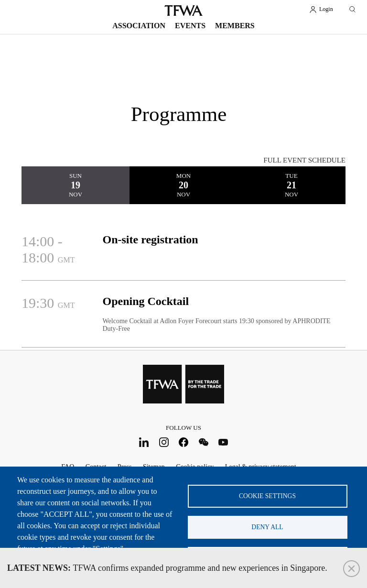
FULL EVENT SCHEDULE (304, 160)
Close (351, 569)
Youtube (223, 442)
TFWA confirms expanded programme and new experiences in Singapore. (167, 568)
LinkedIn (144, 442)
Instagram (164, 442)
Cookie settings (267, 496)
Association (139, 26)
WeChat (203, 442)
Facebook (184, 442)
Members (235, 26)
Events (190, 26)
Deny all (267, 527)
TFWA (183, 11)
